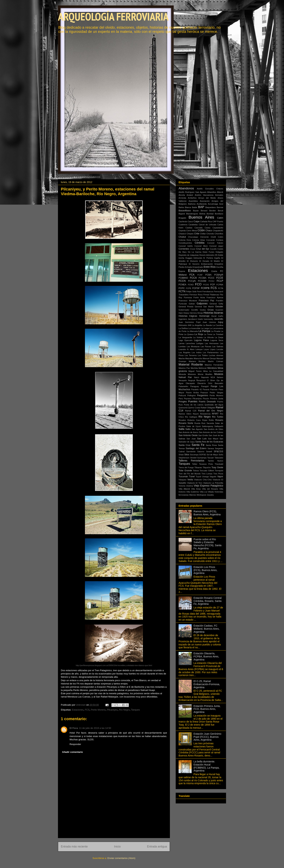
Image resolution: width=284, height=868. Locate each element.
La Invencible (194, 328)
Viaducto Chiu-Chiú (203, 480)
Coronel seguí (216, 246)
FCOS (206, 285)
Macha (182, 358)
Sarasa (211, 448)
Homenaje (204, 316)
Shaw (181, 455)
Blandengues (192, 214)
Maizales (189, 358)
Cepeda (182, 231)
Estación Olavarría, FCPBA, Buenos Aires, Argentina (206, 656)
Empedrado (198, 267)
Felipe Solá (191, 292)
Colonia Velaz (199, 240)
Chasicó (182, 234)
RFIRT (215, 414)
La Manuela (192, 331)
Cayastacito (218, 228)
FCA (192, 275)
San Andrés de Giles (213, 429)
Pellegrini (191, 395)
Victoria (182, 486)
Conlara (220, 240)
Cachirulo (183, 221)
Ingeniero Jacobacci (188, 319)
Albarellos (212, 192)
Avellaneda (202, 204)
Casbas (189, 228)
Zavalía (210, 495)
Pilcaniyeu (112, 710)
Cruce (193, 249)
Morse (201, 374)
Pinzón (206, 399)
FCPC (182, 288)
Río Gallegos (191, 417)
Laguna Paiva (201, 340)
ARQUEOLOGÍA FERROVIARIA (113, 17)
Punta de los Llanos (194, 405)
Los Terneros (191, 355)
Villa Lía (203, 492)
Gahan (192, 304)
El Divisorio (192, 261)
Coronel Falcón (215, 243)
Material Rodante (191, 365)
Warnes (193, 495)
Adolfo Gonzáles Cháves (210, 189)
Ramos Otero (185, 414)
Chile (197, 234)
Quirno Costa (194, 408)
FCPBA (220, 285)
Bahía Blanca (185, 207)
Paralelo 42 (197, 389)
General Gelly (216, 304)
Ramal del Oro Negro (211, 411)
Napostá (205, 377)
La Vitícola (209, 337)
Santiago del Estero (196, 448)
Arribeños (192, 198)
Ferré (199, 292)
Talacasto (219, 458)
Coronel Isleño (186, 246)
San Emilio (203, 435)
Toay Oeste (217, 467)
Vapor (220, 477)
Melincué (203, 368)
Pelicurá (182, 395)
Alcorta (182, 195)
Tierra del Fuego (186, 467)
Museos (219, 374)
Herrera (193, 313)
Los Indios (197, 352)
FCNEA (182, 285)
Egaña (217, 258)
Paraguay (195, 386)
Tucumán (183, 477)
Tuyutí (198, 477)
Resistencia (205, 414)
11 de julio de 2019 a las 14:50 (95, 728)
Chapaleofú (218, 231)
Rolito (211, 420)
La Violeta (198, 337)
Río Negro (124, 710)
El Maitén (215, 261)
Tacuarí (211, 458)
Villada (211, 492)
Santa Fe (198, 445)
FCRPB (205, 288)
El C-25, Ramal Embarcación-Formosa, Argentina (207, 684)
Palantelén (183, 386)
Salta (181, 429)
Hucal (214, 316)
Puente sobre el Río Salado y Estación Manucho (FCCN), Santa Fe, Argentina (208, 544)
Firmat (206, 295)
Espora (182, 271)
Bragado (182, 218)
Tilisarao (198, 467)
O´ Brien (211, 380)
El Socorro (194, 264)
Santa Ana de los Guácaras (209, 442)
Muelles (209, 374)
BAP (201, 207)
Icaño (221, 316)
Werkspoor (202, 495)
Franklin (220, 301)
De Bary (183, 252)
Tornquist (219, 471)
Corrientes (184, 249)
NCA (213, 377)
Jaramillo (219, 319)
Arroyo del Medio (207, 198)
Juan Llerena (209, 322)
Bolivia (202, 214)
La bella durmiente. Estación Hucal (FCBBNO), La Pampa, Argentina (207, 766)
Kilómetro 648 (185, 325)
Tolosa (196, 471)
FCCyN (192, 281)
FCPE (189, 288)
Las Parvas (206, 346)
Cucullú (213, 249)
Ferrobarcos (208, 292)
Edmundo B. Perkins (203, 258)
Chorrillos (219, 234)
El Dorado (204, 261)
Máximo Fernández (214, 365)
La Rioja (199, 334)
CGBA (201, 230)
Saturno (201, 452)
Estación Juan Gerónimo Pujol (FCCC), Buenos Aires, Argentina (207, 737)
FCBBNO (183, 278)
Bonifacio (219, 214)
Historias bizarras (213, 313)
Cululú (220, 249)
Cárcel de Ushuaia (207, 225)
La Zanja (219, 337)
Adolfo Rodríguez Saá (189, 192)
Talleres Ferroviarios (191, 461)
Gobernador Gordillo (188, 310)
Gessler (219, 307)
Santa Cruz (185, 445)
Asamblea (193, 201)
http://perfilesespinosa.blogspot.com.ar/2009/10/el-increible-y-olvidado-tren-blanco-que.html (114, 665)
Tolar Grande (185, 471)
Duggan (189, 258)
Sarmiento (191, 452)
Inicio (117, 847)
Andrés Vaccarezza (204, 195)
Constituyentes (185, 243)
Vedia (190, 480)
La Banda (207, 325)
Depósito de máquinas (189, 255)
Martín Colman (216, 361)
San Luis (202, 439)
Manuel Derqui (209, 358)
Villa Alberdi (184, 489)
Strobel (193, 458)
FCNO (191, 285)
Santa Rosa (211, 445)
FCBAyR (219, 275)
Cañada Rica (206, 221)
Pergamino (203, 395)
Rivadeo (182, 420)
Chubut (182, 237)
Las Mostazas (193, 346)
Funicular (183, 304)
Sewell (209, 452)
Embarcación (207, 264)
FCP (213, 285)
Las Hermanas (212, 343)
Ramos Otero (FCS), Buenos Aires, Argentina (207, 513)
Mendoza (212, 368)
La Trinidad (218, 334)
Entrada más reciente (74, 847)
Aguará (203, 192)
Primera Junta (217, 399)
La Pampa (204, 331)
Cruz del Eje (203, 249)
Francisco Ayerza (215, 297)
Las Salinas (218, 346)
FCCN (182, 281)
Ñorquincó (201, 380)
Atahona (192, 204)
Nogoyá (192, 380)
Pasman (214, 389)
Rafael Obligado (208, 408)
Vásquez (183, 480)
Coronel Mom (201, 246)
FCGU (212, 281)
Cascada (199, 228)
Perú (181, 399)
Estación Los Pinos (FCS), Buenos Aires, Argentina (206, 570)
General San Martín (204, 307)
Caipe (197, 221)
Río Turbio (218, 417)
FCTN (182, 291)
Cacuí (190, 221)
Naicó (197, 377)
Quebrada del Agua (214, 405)
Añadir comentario (73, 752)
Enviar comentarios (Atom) (121, 858)
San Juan (191, 439)
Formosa (188, 297)
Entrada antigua (157, 847)
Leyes (206, 349)
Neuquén (183, 380)
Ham (181, 313)
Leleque (199, 349)
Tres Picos (218, 474)
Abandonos (186, 188)
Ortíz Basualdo (216, 383)
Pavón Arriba (192, 393)
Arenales (219, 195)
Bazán (196, 211)
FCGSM (202, 281)
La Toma (208, 334)
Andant (190, 195)
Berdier (213, 211)
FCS (87, 710)
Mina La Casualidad (213, 371)
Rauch (196, 414)
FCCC (211, 278)
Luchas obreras (216, 355)
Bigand (182, 214)
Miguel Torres (195, 371)
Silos (187, 455)
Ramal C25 (191, 411)
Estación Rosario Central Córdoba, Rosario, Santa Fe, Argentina (208, 601)
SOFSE (202, 455)
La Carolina (218, 325)
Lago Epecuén (186, 340)
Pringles (183, 402)
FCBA (208, 275)
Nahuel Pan (185, 377)
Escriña (220, 267)
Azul (221, 204)
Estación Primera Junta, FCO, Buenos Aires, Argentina (207, 709)
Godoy (203, 310)
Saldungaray (208, 426)
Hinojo (200, 313)
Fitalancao (214, 295)
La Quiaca (189, 334)
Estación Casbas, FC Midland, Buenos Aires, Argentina (207, 629)
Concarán (211, 240)
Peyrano (188, 399)
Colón (221, 237)
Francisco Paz (206, 301)
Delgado (219, 252)
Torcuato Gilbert (207, 471)
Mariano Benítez (197, 361)
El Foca (74, 728)
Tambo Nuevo (215, 461)
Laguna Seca (217, 340)
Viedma (189, 486)
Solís (221, 455)
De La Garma (195, 252)
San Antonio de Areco (188, 432)
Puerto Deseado (207, 402)
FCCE (220, 278)
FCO (198, 284)
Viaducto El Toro (195, 483)
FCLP (220, 281)
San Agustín (197, 429)
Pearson (204, 393)
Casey (208, 228)
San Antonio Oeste (188, 435)
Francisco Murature (188, 301)
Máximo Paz (184, 368)
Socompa (194, 455)
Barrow (220, 207)
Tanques (135, 710)
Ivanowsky (208, 319)
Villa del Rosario (210, 489)
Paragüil (205, 386)
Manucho (198, 358)
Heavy (186, 313)
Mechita (194, 368)
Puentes (193, 401)
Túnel (192, 477)
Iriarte (200, 319)
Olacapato (190, 383)
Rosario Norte (186, 423)
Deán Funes (209, 252)
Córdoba (200, 243)
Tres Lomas (207, 474)
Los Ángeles (184, 352)
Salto (188, 429)
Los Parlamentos (211, 352)
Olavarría (201, 383)
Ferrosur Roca (196, 295)
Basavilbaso (185, 211)
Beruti (221, 211)
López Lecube (217, 349)
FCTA (221, 288)
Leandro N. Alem (187, 349)
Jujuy (221, 322)
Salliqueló (219, 426)
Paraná (206, 389)
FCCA (193, 278)
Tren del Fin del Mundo (190, 474)
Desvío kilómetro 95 (208, 255)
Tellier (195, 464)
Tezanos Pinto (206, 464)
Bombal (210, 214)
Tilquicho (207, 467)
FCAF (200, 275)
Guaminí (219, 310)
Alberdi (220, 192)
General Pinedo (186, 307)
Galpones (202, 303)
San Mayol (213, 439)
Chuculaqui (193, 237)
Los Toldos (203, 355)
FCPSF (196, 288)
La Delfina (183, 328)
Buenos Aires (201, 217)
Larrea (181, 343)
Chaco (209, 231)
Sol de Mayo (212, 455)
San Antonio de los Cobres (211, 432)
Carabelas (193, 225)
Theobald (219, 464)
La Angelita (197, 325)
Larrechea (190, 343)
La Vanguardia (185, 337)
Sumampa (202, 458)
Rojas (205, 420)
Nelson (220, 377)
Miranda (182, 374)
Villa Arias (196, 489)
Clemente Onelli (208, 237)
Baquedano (211, 207)
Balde (195, 207)
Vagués (213, 477)
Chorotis (210, 234)
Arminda (182, 198)
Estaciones (78, 710)
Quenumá (183, 408)
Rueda (197, 423)
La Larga (205, 328)
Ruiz (203, 423)
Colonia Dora (185, 240)
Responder (75, 744)
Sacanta (210, 423)
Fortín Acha (199, 297)
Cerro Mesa (192, 231)
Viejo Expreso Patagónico (209, 486)
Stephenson (184, 458)
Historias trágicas (188, 316)
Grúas (211, 310)
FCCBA (203, 278)
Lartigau (200, 343)
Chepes (190, 234)
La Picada (216, 331)
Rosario (219, 420)
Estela (214, 271)
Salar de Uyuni (194, 426)
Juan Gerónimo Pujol (190, 322)
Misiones (192, 374)
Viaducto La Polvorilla (213, 483)
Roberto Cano (194, 420)
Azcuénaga (213, 204)
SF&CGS (218, 452)
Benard (204, 211)
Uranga (205, 477)
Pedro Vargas (216, 393)
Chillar (203, 234)
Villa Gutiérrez (193, 492)
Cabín (220, 218)
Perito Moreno (98, 710)
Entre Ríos (210, 267)
